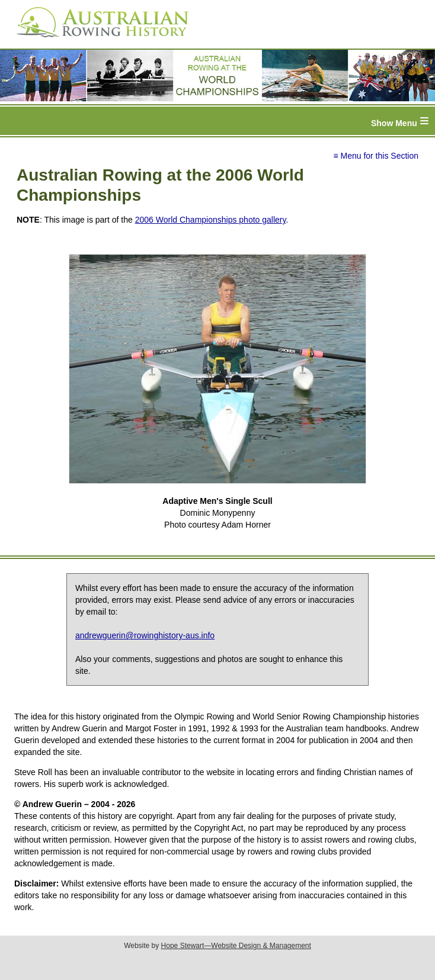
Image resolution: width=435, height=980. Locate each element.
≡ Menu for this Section (376, 156)
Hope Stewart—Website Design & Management (236, 946)
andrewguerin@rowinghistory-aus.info (145, 635)
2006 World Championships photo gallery (211, 220)
